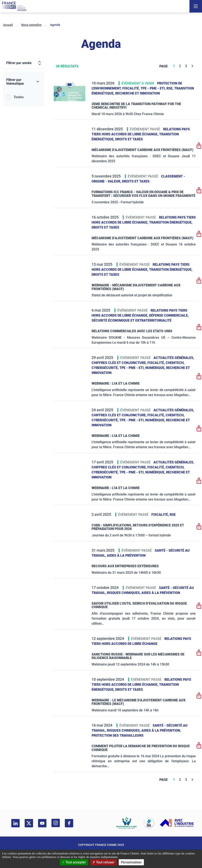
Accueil (8, 25)
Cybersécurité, (105, 368)
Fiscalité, (131, 88)
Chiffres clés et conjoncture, (120, 363)
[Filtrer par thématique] (24, 82)
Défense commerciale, (169, 315)
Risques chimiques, (124, 593)
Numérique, (156, 368)
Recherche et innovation (137, 93)
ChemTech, (175, 363)
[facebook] (69, 823)
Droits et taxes (129, 139)
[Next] (192, 66)
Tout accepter (74, 862)
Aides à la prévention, (161, 730)
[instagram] (56, 823)
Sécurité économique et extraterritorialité (132, 320)
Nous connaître (31, 25)
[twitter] (29, 823)
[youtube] (42, 823)
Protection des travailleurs (118, 735)
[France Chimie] (14, 6)
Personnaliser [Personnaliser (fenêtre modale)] (131, 862)
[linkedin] (15, 823)
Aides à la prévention (126, 555)
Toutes (19, 97)
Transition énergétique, (171, 222)
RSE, (170, 88)
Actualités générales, (174, 358)
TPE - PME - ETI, (153, 88)
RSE (173, 515)
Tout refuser (103, 862)
